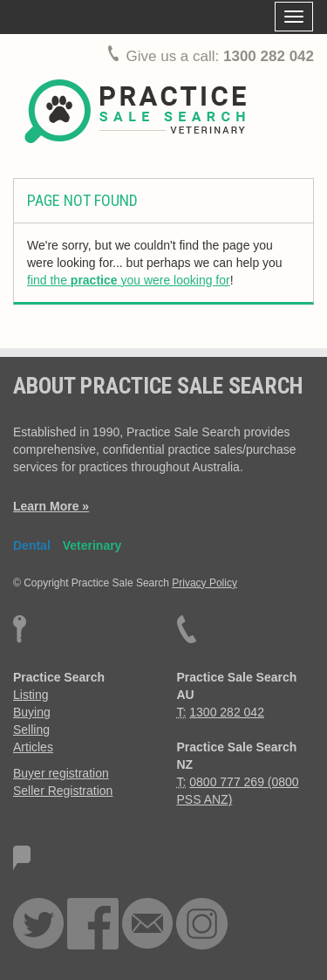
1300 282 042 (269, 56)
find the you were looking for (129, 280)
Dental (32, 545)
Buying (32, 712)
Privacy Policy (204, 583)
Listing (31, 695)
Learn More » (51, 506)
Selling (31, 730)
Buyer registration (61, 773)
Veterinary (92, 545)
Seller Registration (63, 791)
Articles (33, 747)
